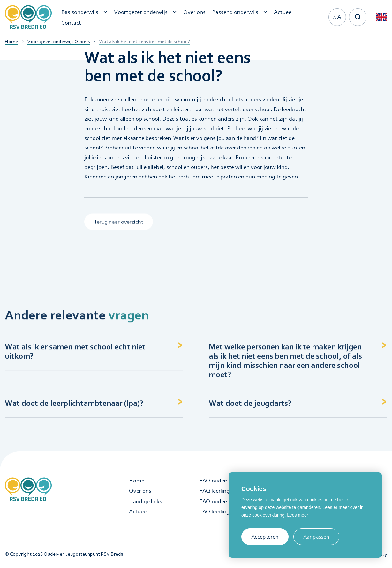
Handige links (146, 501)
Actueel (138, 511)
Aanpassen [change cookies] (316, 537)
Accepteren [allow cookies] (265, 537)
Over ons (140, 491)
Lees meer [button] (298, 515)
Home (137, 481)
